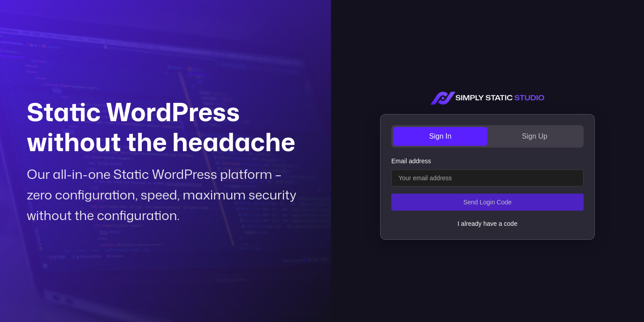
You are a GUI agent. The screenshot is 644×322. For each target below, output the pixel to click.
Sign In (441, 136)
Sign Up (535, 136)
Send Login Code (487, 202)
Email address (411, 161)
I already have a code (487, 224)
